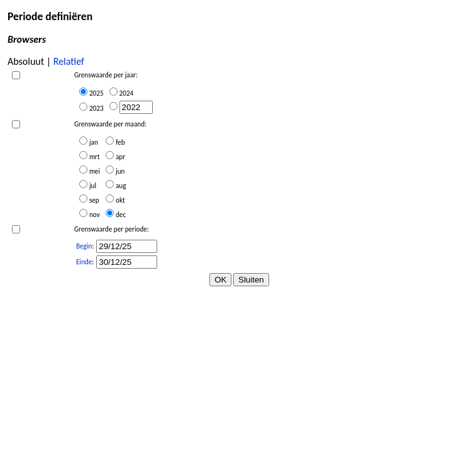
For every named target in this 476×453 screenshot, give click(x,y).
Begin (84, 246)
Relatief (69, 61)
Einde (84, 262)
